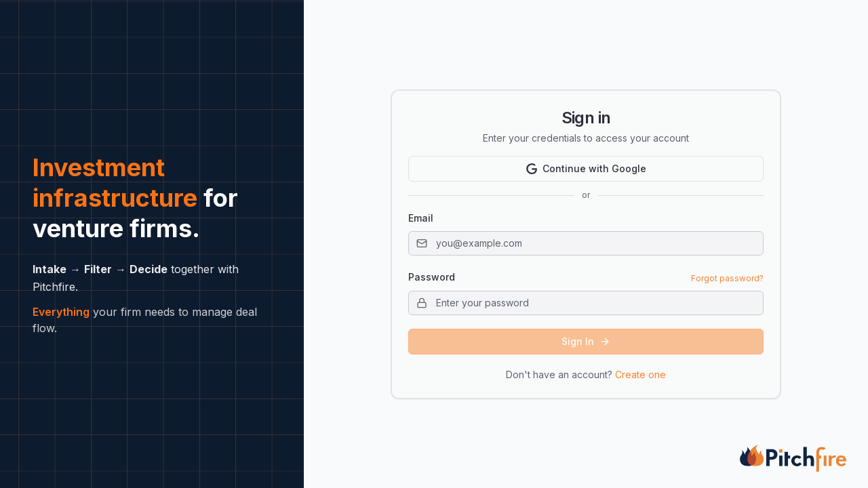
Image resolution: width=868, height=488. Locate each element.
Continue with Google (586, 168)
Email (421, 218)
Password (432, 277)
